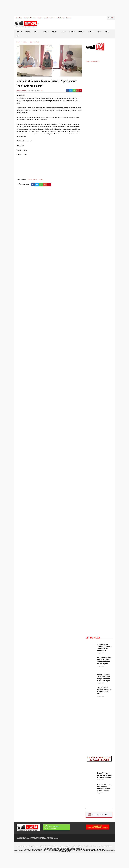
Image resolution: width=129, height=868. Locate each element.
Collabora (51, 852)
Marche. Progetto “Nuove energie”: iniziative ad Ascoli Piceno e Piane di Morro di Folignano (104, 674)
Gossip (107, 32)
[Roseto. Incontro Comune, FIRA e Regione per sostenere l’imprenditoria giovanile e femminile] (91, 803)
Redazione (19, 852)
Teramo (72, 32)
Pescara (55, 32)
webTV (17, 36)
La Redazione (60, 18)
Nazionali (28, 32)
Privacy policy (27, 852)
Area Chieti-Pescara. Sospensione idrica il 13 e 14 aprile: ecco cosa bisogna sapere (104, 661)
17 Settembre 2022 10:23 (34, 91)
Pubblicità (45, 852)
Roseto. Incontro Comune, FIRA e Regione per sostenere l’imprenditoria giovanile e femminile (104, 801)
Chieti (63, 32)
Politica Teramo (32, 179)
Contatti (56, 852)
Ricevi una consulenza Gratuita (46, 18)
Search (111, 18)
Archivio (68, 18)
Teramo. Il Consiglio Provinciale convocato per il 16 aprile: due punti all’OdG (104, 704)
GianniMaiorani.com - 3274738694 (44, 851)
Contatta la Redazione (30, 18)
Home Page (19, 18)
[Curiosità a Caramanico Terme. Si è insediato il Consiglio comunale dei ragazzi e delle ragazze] (91, 693)
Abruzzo (37, 32)
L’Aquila (46, 32)
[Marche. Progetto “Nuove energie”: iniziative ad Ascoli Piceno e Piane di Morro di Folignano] (91, 676)
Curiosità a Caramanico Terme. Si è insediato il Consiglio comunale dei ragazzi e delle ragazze (104, 691)
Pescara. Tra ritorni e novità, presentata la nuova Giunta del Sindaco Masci (105, 789)
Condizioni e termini (36, 852)
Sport (99, 32)
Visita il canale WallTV (93, 75)
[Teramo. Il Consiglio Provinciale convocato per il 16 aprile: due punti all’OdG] (91, 706)
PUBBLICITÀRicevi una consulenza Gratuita (98, 840)
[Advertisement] (23, 167)
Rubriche (81, 32)
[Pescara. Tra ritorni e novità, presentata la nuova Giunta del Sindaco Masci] (91, 791)
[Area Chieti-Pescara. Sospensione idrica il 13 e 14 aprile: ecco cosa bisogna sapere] (91, 663)
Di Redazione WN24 (21, 91)
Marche (91, 32)
